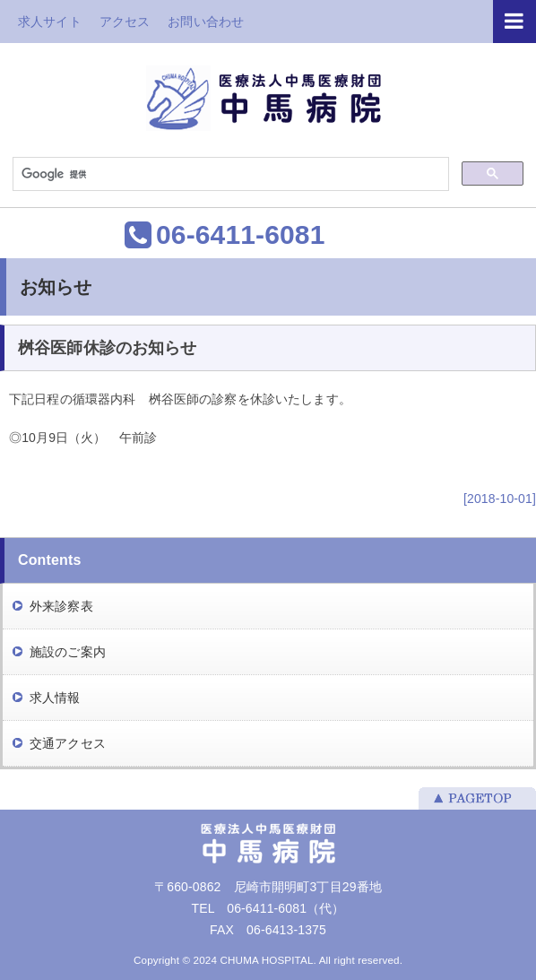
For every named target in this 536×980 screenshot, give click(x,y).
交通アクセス (68, 743)
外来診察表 (61, 606)
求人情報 (55, 698)
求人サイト (50, 22)
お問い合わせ (206, 22)
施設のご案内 (68, 652)
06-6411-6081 (241, 234)
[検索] (229, 175)
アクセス (125, 22)
